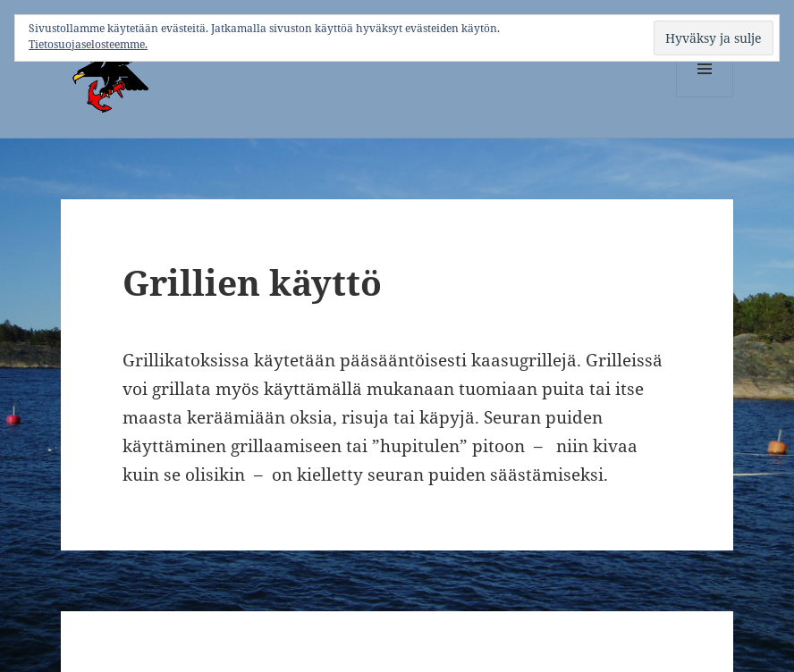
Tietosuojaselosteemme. (88, 44)
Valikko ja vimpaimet (705, 97)
